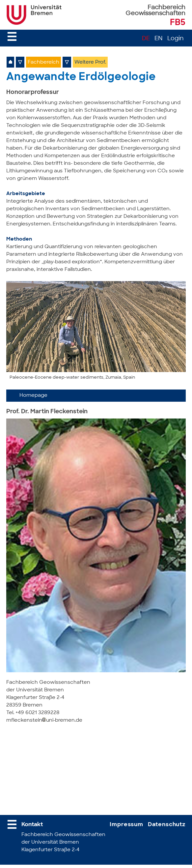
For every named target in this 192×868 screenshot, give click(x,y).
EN (159, 39)
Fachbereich (43, 62)
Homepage (33, 396)
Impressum (126, 825)
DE (146, 39)
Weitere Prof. (90, 62)
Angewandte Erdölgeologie (81, 77)
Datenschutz (167, 825)
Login (176, 39)
